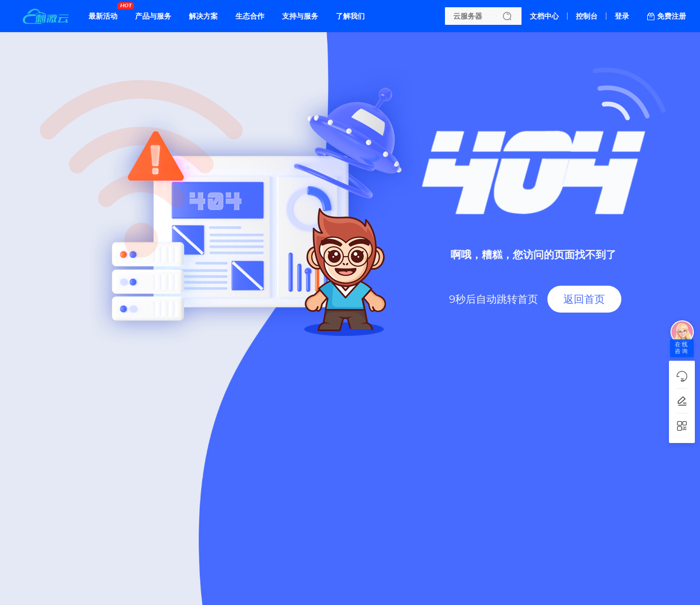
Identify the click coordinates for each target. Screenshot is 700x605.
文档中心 (544, 16)
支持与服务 (300, 16)
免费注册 (672, 16)
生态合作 (250, 16)
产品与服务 (153, 16)
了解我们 (350, 16)
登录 (622, 16)
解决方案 (203, 16)
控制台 (587, 16)
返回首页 (584, 299)
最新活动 (106, 12)
